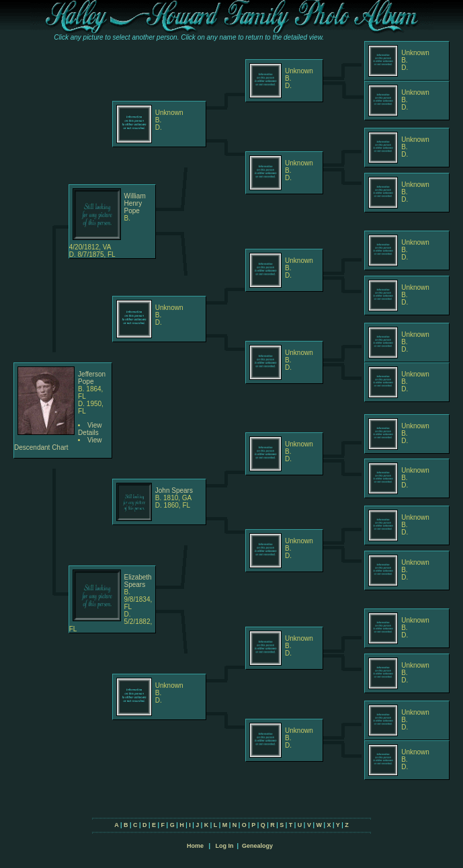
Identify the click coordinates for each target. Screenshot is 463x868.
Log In (224, 846)
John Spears (174, 490)
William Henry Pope (135, 203)
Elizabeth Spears (138, 581)
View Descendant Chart (58, 444)
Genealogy (257, 846)
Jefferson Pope (92, 378)
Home (195, 846)
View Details (90, 429)
